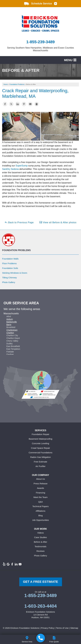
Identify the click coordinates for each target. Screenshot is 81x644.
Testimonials (40, 546)
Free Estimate (40, 462)
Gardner (10, 354)
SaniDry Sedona (10, 169)
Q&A (41, 502)
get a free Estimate (40, 582)
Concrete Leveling (40, 443)
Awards (41, 488)
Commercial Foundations (40, 453)
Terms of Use (62, 628)
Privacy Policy (48, 628)
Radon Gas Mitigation (40, 457)
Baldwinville (12, 322)
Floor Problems (9, 263)
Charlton (10, 333)
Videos (41, 533)
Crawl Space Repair (40, 448)
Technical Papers (40, 506)
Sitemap (74, 628)
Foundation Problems (16, 250)
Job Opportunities (41, 520)
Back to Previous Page (19, 222)
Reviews (40, 551)
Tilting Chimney (9, 278)
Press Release (41, 483)
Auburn (10, 319)
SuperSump (22, 166)
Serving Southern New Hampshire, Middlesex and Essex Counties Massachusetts (41, 49)
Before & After (40, 542)
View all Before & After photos (58, 222)
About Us (41, 479)
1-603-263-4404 (41, 606)
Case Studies (40, 537)
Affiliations (40, 511)
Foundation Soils (10, 268)
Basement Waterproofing (40, 439)
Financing (40, 493)
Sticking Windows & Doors (15, 273)
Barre (9, 325)
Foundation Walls (10, 259)
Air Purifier (40, 466)
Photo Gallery (9, 282)
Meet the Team (40, 497)
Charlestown (12, 330)
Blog (40, 515)
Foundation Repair (40, 434)
